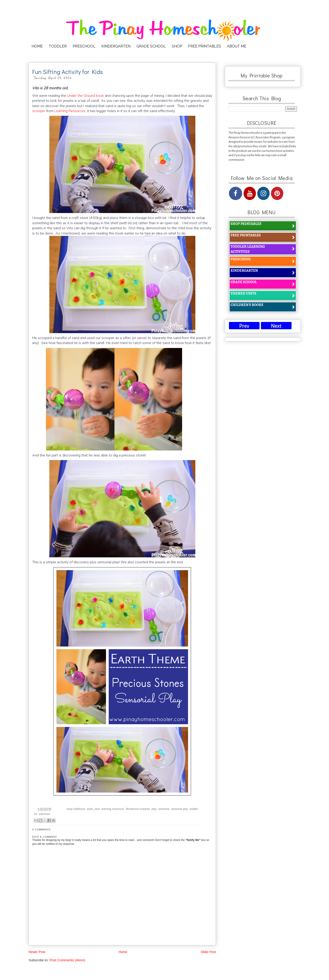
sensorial (164, 809)
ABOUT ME (237, 46)
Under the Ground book (85, 96)
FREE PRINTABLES (204, 46)
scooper (39, 111)
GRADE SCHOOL (151, 46)
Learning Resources (70, 111)
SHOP (177, 46)
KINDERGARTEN (116, 46)
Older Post (208, 952)
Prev (244, 326)
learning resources (113, 809)
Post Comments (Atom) (67, 960)
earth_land (93, 809)
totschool (44, 814)
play (154, 809)
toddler (194, 809)
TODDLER (58, 46)
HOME (37, 46)
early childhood (76, 809)
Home (123, 952)
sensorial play (179, 809)
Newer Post (37, 952)
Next (276, 326)
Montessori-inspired (138, 809)
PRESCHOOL (84, 46)
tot (36, 814)
